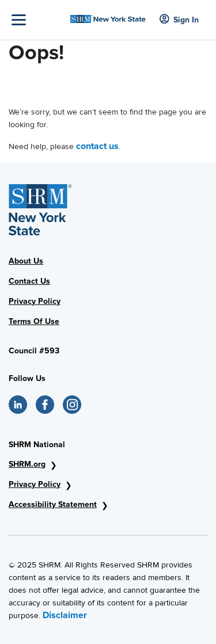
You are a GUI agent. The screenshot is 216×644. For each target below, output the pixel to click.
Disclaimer (65, 615)
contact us (97, 146)
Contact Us (29, 281)
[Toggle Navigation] (38, 20)
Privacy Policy (35, 301)
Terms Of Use (34, 321)
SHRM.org (27, 464)
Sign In (179, 20)
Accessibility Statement (53, 504)
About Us (26, 261)
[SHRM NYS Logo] (108, 16)
